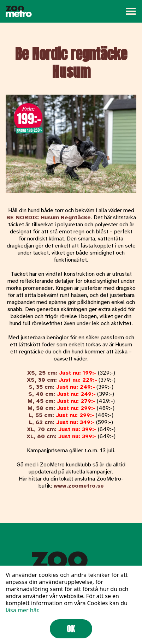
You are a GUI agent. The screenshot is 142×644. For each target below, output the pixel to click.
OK (71, 629)
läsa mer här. (23, 610)
